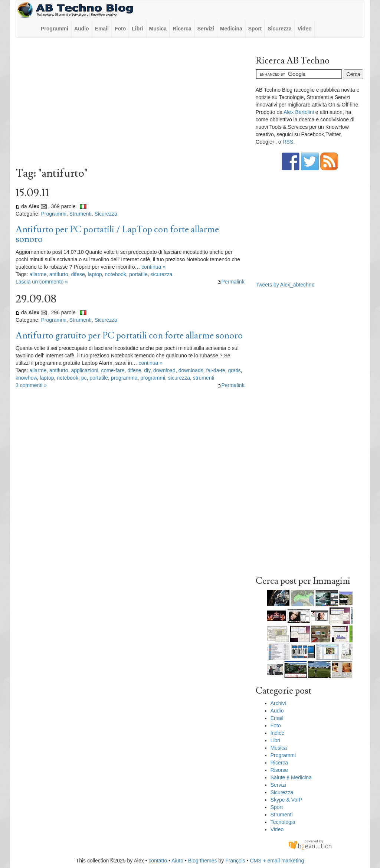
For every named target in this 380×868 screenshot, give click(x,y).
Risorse (279, 770)
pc (84, 378)
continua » (153, 267)
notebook (116, 274)
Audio (82, 29)
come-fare (113, 370)
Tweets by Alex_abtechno (285, 285)
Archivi (278, 703)
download (164, 370)
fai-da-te (215, 370)
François (235, 861)
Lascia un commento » (42, 282)
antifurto (59, 274)
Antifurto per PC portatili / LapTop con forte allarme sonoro (117, 234)
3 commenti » (31, 385)
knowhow (26, 378)
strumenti (204, 378)
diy (147, 370)
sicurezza (161, 274)
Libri (137, 29)
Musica (158, 29)
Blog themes (203, 861)
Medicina (231, 29)
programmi (153, 378)
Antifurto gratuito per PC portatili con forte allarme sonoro (129, 336)
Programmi (55, 29)
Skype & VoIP (286, 800)
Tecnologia (283, 822)
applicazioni (84, 370)
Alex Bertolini (299, 112)
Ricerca (182, 29)
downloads (191, 370)
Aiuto (177, 861)
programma (124, 378)
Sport (255, 29)
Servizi (206, 29)
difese (78, 274)
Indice (277, 733)
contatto (158, 861)
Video (305, 29)
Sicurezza (280, 29)
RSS (288, 142)
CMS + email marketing (277, 861)
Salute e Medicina (291, 777)
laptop (95, 274)
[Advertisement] (130, 104)
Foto (120, 29)
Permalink (231, 282)
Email (102, 29)
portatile (138, 274)
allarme (38, 274)
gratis (235, 370)
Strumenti (81, 214)
